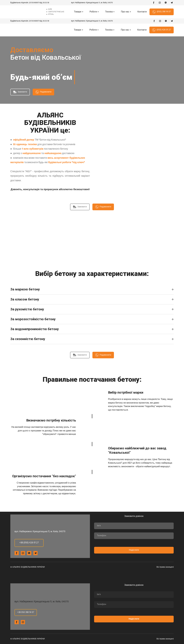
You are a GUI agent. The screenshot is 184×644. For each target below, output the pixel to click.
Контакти (142, 12)
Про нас (125, 12)
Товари (78, 12)
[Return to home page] (26, 12)
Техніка (109, 12)
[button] (154, 3)
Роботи (93, 12)
